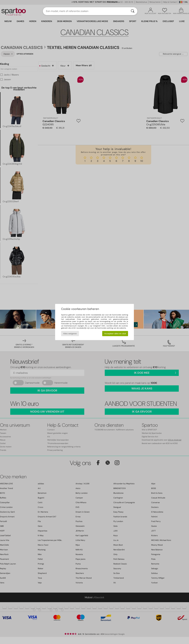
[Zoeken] (133, 11)
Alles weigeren (70, 334)
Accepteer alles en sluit (115, 334)
